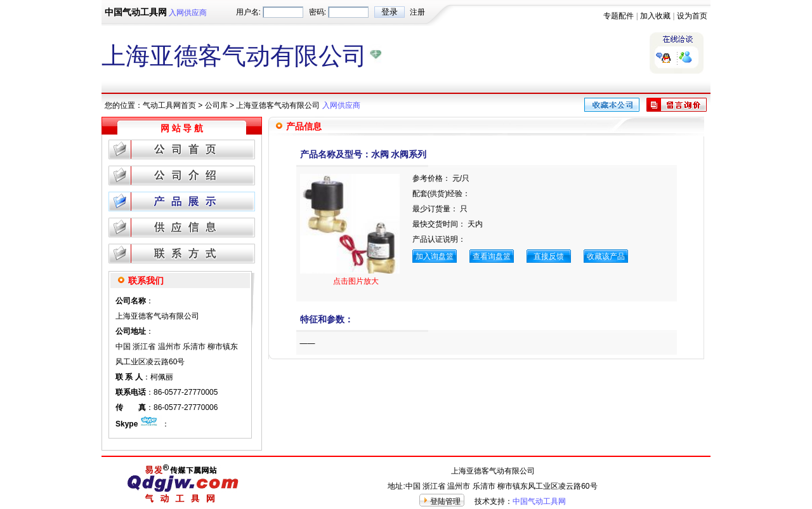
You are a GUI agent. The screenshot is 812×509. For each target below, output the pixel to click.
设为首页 (692, 16)
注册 (417, 12)
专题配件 (619, 16)
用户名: (248, 12)
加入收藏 (655, 16)
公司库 (216, 105)
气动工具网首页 (169, 105)
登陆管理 (445, 501)
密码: (318, 12)
